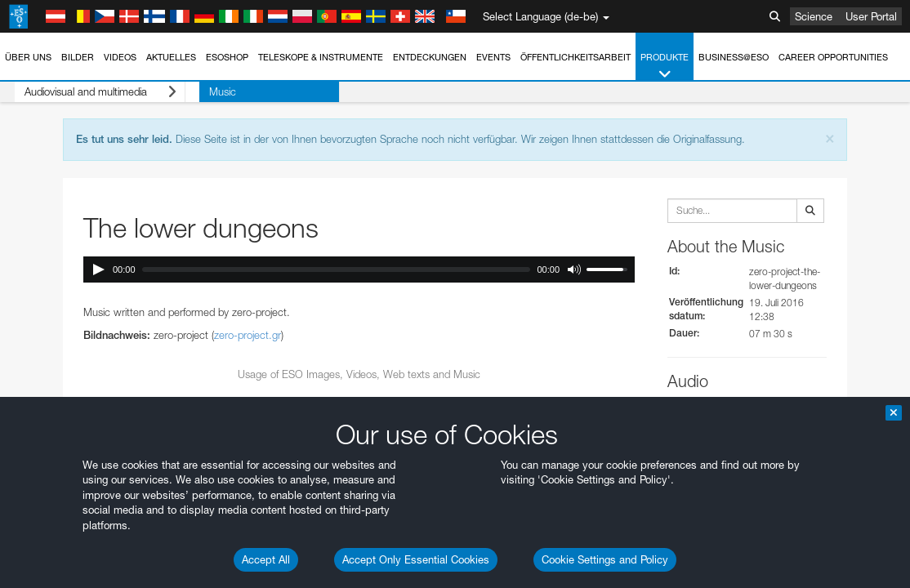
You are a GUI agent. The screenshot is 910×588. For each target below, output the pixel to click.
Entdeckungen (430, 57)
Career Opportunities (833, 57)
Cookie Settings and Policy (605, 559)
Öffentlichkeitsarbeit (575, 57)
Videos (120, 57)
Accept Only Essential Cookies (416, 559)
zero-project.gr (248, 335)
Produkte (665, 67)
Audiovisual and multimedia (86, 92)
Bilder (78, 57)
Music (194, 91)
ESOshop (227, 57)
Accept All (266, 559)
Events (493, 57)
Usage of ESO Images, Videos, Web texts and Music (359, 374)
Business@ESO (734, 57)
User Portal (871, 16)
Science (814, 16)
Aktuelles (171, 57)
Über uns (28, 57)
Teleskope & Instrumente (321, 57)
